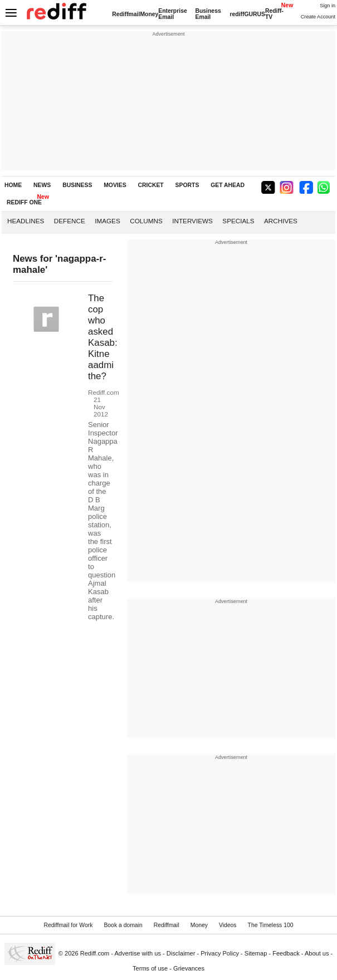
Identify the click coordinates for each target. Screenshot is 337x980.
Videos (228, 925)
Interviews (192, 221)
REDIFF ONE (24, 202)
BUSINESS (77, 185)
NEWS (42, 185)
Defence (70, 221)
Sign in (328, 6)
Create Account (318, 17)
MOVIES (115, 185)
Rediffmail (126, 14)
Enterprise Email (172, 14)
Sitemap (256, 953)
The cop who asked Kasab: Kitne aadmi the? (103, 337)
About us (317, 953)
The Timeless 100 (271, 925)
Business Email (208, 14)
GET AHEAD (228, 185)
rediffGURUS (247, 14)
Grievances (189, 968)
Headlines (26, 221)
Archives (281, 221)
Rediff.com (95, 953)
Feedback (286, 953)
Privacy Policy (220, 953)
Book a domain (123, 925)
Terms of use (150, 968)
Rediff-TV (274, 14)
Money (149, 14)
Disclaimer (181, 953)
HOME (13, 185)
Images (107, 221)
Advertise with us (138, 953)
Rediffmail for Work (68, 925)
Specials (238, 221)
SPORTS (187, 185)
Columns (146, 221)
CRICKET (151, 185)
